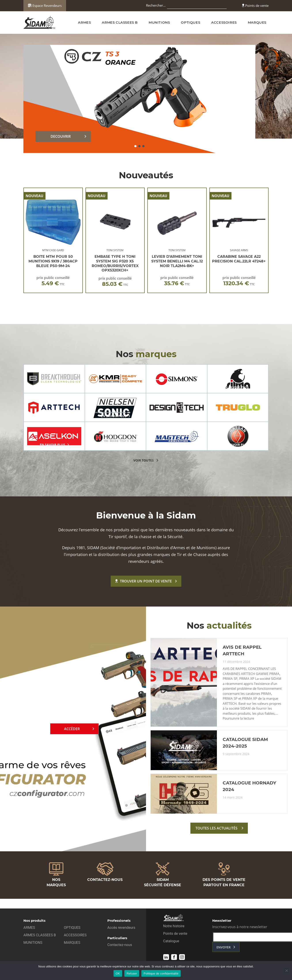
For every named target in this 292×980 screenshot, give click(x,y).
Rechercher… (156, 5)
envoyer (224, 947)
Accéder (72, 729)
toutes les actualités (216, 828)
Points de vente (255, 6)
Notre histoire (174, 926)
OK (118, 973)
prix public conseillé (53, 281)
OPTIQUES (191, 22)
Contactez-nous (120, 945)
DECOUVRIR (61, 136)
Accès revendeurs (121, 928)
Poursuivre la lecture (238, 718)
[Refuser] (286, 971)
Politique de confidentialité (161, 973)
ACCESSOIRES (224, 22)
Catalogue (171, 941)
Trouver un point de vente (144, 581)
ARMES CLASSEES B (120, 22)
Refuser (132, 973)
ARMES (84, 22)
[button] (135, 146)
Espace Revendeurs (45, 6)
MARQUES (257, 22)
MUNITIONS (159, 22)
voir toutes (144, 460)
